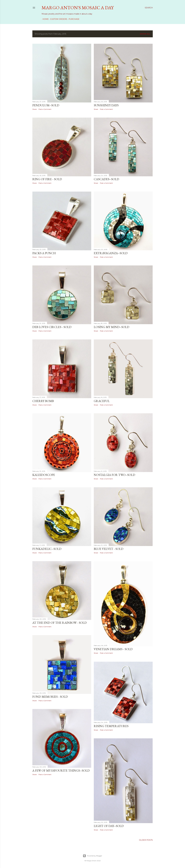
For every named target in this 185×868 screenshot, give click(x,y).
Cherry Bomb (43, 401)
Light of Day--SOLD (109, 826)
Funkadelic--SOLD (47, 549)
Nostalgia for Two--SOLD (114, 475)
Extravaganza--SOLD (111, 253)
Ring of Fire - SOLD (47, 179)
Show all (145, 34)
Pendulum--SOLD (46, 105)
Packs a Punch (44, 253)
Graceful (102, 401)
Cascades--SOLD (106, 179)
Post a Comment (45, 109)
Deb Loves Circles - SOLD (52, 327)
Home (45, 19)
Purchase (73, 19)
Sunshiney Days (106, 105)
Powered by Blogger (92, 856)
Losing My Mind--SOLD (112, 327)
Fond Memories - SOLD (50, 697)
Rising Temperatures (111, 726)
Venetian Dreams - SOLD (113, 649)
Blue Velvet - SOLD (109, 549)
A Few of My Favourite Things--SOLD (61, 770)
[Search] (149, 8)
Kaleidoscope (44, 475)
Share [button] (34, 109)
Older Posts (146, 840)
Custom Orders (58, 19)
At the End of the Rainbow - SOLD (60, 623)
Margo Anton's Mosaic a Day (78, 8)
